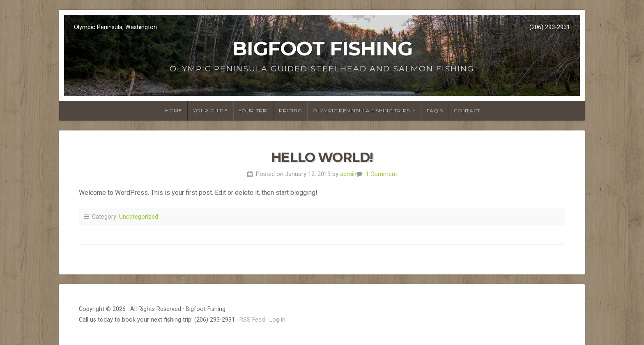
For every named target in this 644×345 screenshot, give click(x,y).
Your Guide (210, 111)
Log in (277, 320)
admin (348, 174)
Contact (467, 111)
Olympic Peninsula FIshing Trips (361, 111)
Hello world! (322, 157)
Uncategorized (139, 217)
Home (174, 111)
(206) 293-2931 (550, 27)
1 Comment (381, 174)
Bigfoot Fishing (322, 48)
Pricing (290, 111)
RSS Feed (252, 320)
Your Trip (253, 111)
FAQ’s (435, 111)
